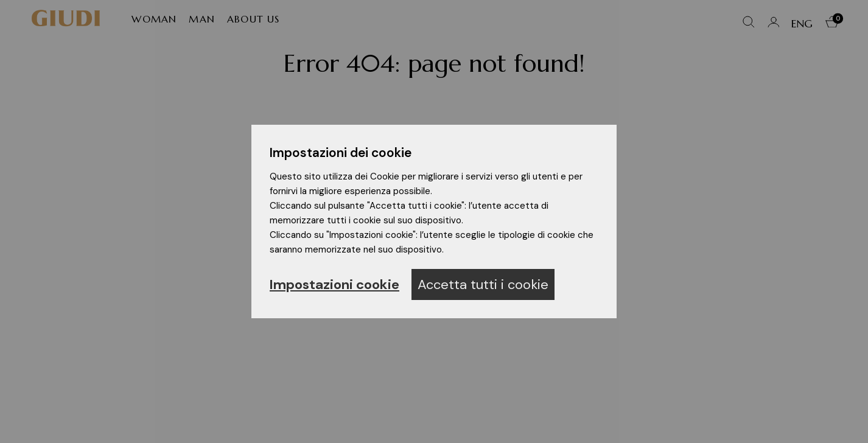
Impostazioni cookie (334, 284)
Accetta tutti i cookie (483, 284)
